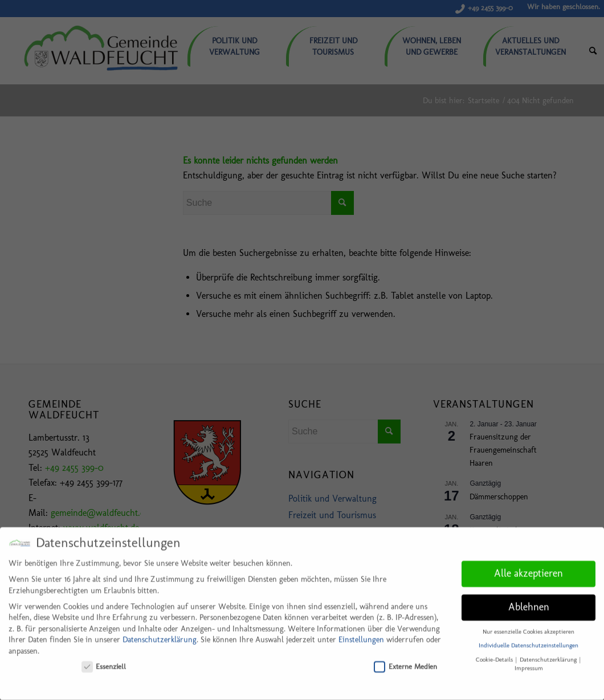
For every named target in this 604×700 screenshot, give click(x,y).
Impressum (529, 663)
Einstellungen (361, 635)
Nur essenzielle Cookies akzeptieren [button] (528, 627)
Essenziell (104, 662)
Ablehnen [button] (529, 602)
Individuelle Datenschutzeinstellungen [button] (528, 641)
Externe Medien (405, 662)
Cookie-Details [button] (495, 655)
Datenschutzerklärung (160, 635)
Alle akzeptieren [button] (528, 568)
